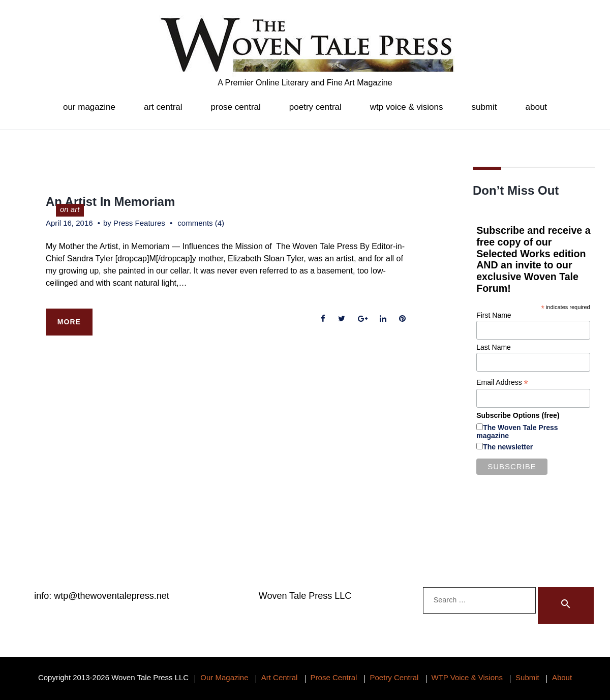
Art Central (163, 107)
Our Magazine (89, 107)
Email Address (502, 383)
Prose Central (236, 107)
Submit (484, 107)
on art (70, 209)
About (537, 107)
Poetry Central (315, 107)
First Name (494, 315)
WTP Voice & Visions (407, 107)
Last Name (494, 347)
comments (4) (201, 223)
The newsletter (508, 447)
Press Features (139, 223)
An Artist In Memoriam (111, 202)
